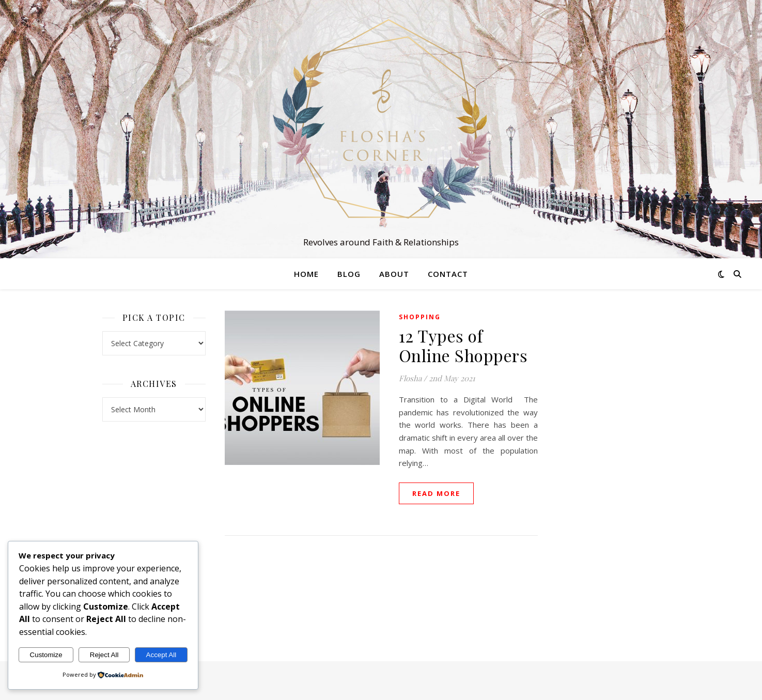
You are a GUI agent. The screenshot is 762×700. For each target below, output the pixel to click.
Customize (46, 655)
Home (306, 274)
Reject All (104, 655)
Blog (349, 274)
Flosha (410, 378)
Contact (448, 274)
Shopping (420, 317)
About (394, 274)
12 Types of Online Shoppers (463, 345)
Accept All (161, 655)
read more (436, 493)
